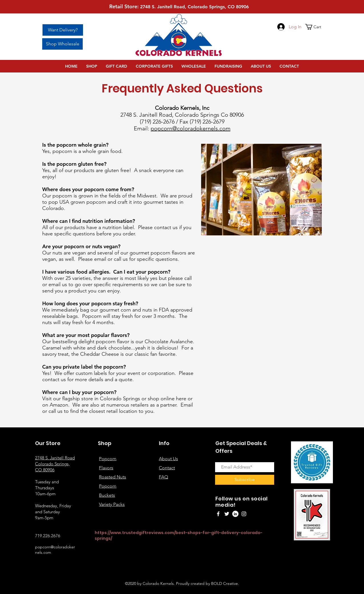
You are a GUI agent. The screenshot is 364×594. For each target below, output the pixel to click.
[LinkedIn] (235, 514)
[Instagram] (244, 514)
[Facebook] (218, 514)
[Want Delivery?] (63, 30)
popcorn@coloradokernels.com (191, 128)
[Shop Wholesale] (62, 44)
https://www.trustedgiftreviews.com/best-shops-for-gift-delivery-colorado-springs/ (179, 536)
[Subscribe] (245, 480)
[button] (316, 27)
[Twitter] (227, 514)
